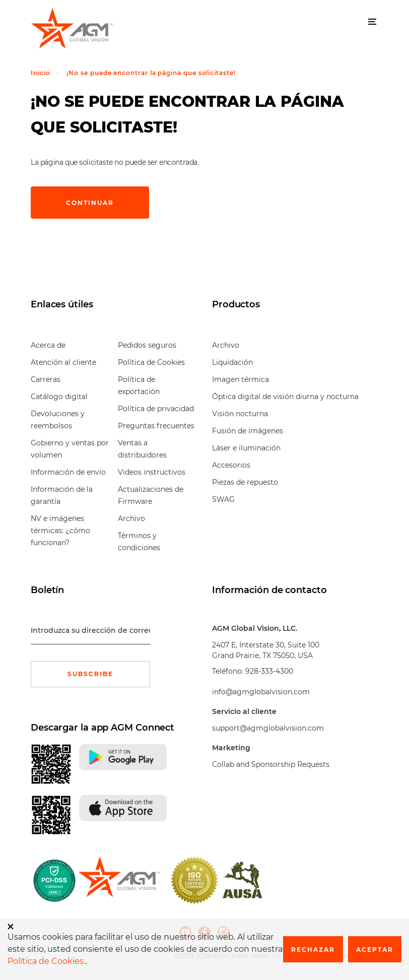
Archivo (131, 518)
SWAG (223, 499)
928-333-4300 (269, 671)
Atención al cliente (63, 362)
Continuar (90, 203)
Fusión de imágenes (248, 431)
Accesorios (231, 465)
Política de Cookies (151, 362)
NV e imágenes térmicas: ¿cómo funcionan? (60, 531)
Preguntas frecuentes (156, 426)
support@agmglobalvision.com (268, 728)
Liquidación (232, 362)
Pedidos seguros (147, 345)
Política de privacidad (156, 409)
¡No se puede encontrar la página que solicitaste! (151, 73)
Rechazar (313, 950)
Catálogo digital (59, 397)
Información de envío (68, 472)
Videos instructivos (152, 472)
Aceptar (375, 950)
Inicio (41, 73)
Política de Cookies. (46, 961)
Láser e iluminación (246, 448)
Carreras (46, 379)
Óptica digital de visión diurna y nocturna (285, 397)
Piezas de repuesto (245, 482)
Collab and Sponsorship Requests (271, 764)
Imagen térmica (241, 379)
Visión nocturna (240, 414)
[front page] (119, 880)
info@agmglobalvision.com (261, 692)
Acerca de (48, 345)
